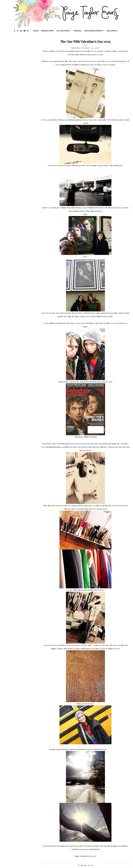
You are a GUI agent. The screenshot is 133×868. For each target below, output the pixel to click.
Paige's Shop (47, 31)
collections (63, 31)
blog (36, 31)
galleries (112, 31)
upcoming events (93, 31)
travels (78, 31)
